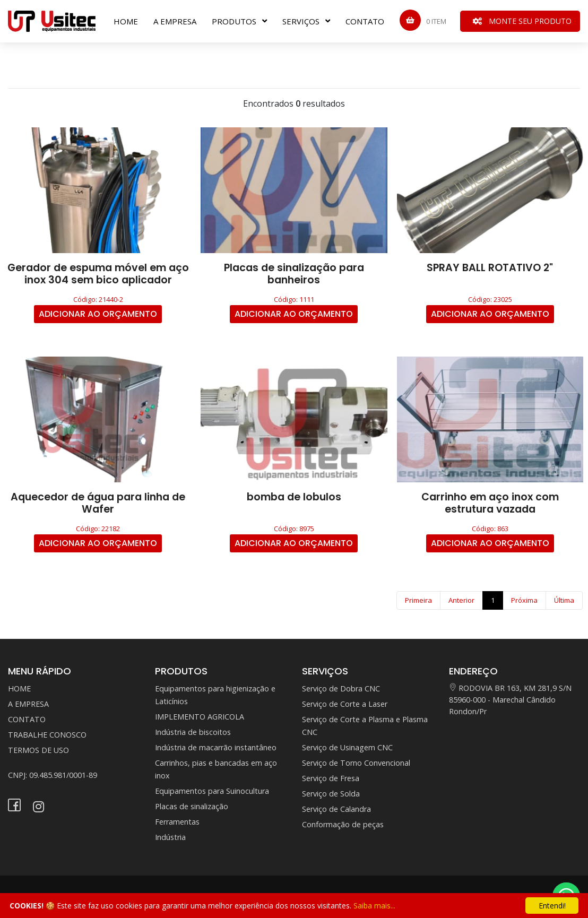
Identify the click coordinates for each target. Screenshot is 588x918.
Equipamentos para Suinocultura (212, 791)
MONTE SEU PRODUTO (522, 21)
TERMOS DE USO (38, 750)
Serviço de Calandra (336, 809)
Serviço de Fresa (331, 778)
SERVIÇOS (301, 21)
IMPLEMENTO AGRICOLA (200, 717)
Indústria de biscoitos (193, 732)
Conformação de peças (343, 824)
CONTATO (365, 21)
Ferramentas (177, 822)
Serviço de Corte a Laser (345, 704)
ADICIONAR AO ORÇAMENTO (98, 314)
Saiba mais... (374, 906)
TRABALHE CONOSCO (47, 735)
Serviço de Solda (331, 794)
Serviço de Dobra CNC (341, 688)
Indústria (170, 837)
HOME (126, 21)
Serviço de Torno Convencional (356, 763)
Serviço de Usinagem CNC (347, 747)
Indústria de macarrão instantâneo (216, 747)
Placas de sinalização (192, 806)
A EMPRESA (175, 21)
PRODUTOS (234, 21)
